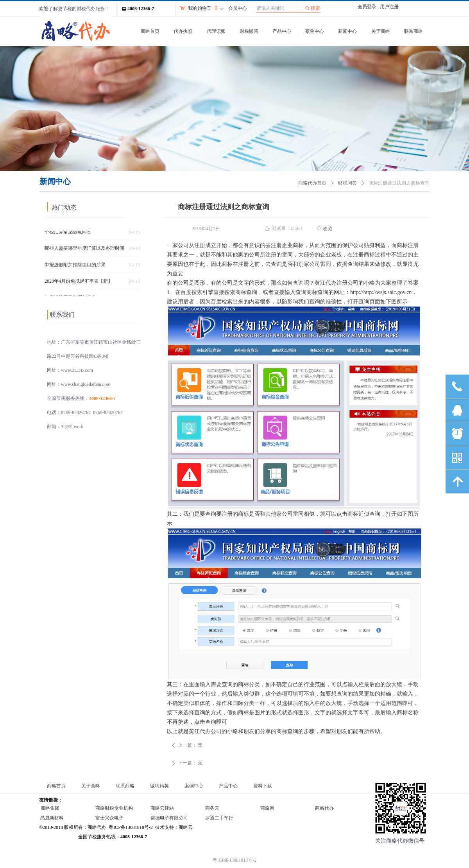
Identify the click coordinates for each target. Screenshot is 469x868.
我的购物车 (200, 8)
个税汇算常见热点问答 (68, 233)
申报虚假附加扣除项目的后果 (75, 266)
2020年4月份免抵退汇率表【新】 (79, 283)
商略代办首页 (312, 183)
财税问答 (347, 183)
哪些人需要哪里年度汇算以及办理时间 (84, 250)
